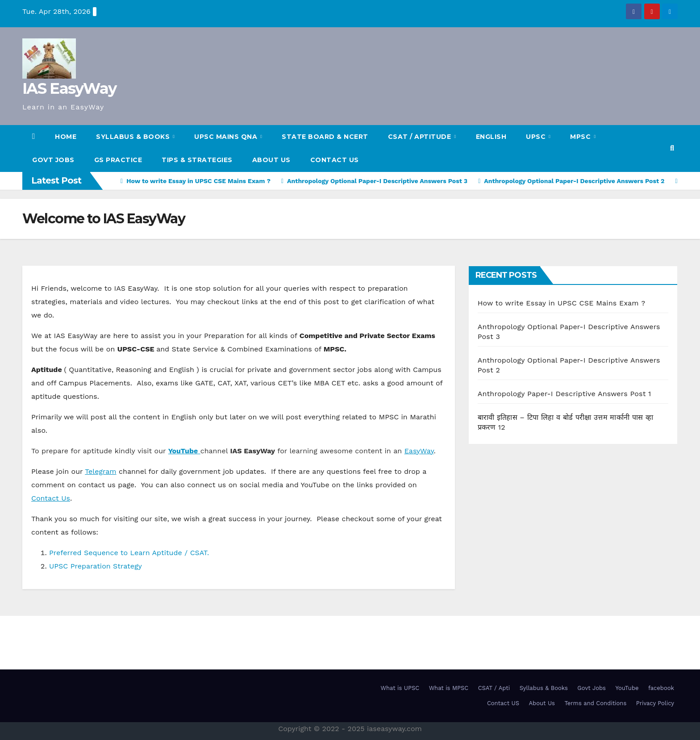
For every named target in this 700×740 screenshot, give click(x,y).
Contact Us (51, 498)
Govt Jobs (53, 160)
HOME (66, 137)
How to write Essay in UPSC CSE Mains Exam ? (562, 303)
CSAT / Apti (494, 688)
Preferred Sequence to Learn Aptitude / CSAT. (129, 553)
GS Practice (118, 160)
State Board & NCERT (325, 137)
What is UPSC (400, 688)
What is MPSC (449, 688)
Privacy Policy (655, 703)
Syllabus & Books (544, 688)
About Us (271, 160)
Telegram (100, 471)
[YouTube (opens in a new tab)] (184, 451)
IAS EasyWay (69, 88)
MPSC (581, 137)
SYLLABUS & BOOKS (134, 137)
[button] (672, 148)
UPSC (537, 137)
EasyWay (419, 451)
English (491, 137)
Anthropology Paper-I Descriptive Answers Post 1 (565, 394)
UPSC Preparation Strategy (96, 566)
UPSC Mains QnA (227, 137)
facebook (661, 688)
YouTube (627, 688)
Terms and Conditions (595, 703)
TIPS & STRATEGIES (197, 160)
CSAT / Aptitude (421, 137)
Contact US (335, 160)
